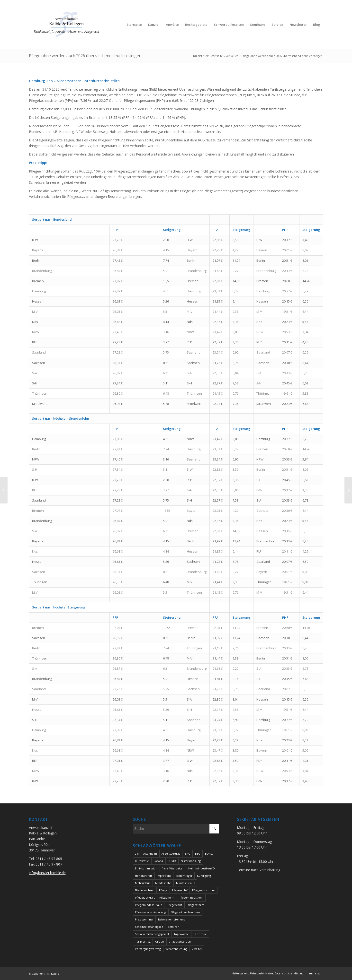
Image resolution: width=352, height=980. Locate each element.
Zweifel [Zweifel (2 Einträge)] (197, 949)
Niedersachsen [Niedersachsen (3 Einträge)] (145, 890)
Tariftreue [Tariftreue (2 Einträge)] (200, 934)
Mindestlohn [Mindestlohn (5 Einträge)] (163, 883)
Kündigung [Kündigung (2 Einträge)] (204, 876)
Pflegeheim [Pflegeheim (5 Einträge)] (167, 898)
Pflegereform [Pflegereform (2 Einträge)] (195, 905)
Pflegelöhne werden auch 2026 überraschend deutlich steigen (85, 56)
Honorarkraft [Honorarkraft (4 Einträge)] (144, 876)
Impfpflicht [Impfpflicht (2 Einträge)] (164, 876)
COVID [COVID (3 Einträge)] (172, 861)
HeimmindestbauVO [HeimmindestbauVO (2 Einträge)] (202, 868)
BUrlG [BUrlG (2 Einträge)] (209, 854)
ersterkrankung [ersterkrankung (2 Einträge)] (191, 861)
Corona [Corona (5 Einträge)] (158, 861)
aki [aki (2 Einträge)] (137, 854)
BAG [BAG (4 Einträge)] (188, 854)
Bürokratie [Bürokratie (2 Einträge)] (142, 861)
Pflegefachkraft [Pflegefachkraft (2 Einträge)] (145, 898)
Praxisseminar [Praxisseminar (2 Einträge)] (144, 919)
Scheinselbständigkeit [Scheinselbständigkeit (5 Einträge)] (149, 927)
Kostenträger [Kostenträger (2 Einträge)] (184, 876)
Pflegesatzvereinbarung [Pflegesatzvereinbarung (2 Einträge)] (150, 912)
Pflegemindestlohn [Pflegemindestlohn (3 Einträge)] (191, 898)
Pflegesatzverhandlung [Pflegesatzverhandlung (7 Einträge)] (185, 912)
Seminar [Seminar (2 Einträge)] (173, 927)
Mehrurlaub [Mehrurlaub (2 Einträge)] (143, 883)
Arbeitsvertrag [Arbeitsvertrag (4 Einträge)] (171, 854)
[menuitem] (134, 25)
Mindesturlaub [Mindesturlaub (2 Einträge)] (186, 883)
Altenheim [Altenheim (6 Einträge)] (150, 854)
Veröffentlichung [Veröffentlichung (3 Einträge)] (176, 949)
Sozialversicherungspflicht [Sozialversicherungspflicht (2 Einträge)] (152, 934)
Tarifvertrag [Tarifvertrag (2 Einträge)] (143, 941)
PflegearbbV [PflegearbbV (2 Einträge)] (180, 890)
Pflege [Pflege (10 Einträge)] (163, 890)
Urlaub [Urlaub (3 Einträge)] (160, 941)
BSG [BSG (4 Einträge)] (198, 854)
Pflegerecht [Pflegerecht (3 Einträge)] (174, 905)
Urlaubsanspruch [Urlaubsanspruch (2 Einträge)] (180, 941)
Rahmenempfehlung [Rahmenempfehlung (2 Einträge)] (172, 919)
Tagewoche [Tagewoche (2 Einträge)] (181, 934)
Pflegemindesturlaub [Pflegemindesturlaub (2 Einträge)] (149, 905)
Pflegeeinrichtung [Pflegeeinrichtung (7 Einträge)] (204, 890)
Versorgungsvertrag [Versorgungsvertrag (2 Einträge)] (148, 949)
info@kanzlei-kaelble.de (47, 873)
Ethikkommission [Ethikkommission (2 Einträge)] (146, 868)
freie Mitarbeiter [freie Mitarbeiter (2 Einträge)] (173, 868)
